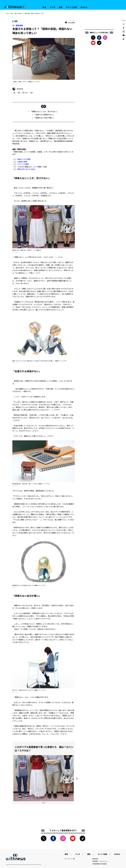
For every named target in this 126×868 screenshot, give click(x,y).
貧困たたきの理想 (24, 159)
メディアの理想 (23, 164)
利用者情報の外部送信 (100, 864)
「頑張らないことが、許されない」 (44, 111)
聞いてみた (25, 93)
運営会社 (95, 859)
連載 (61, 7)
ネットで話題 (71, 7)
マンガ (52, 7)
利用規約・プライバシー (100, 861)
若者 (31, 93)
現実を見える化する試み (26, 169)
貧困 (19, 93)
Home (7, 13)
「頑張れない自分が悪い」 (44, 118)
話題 (11, 13)
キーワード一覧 (70, 859)
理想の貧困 (19, 25)
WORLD (84, 7)
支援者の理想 (22, 162)
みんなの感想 (70, 22)
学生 (14, 93)
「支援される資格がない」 (44, 115)
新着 (44, 7)
